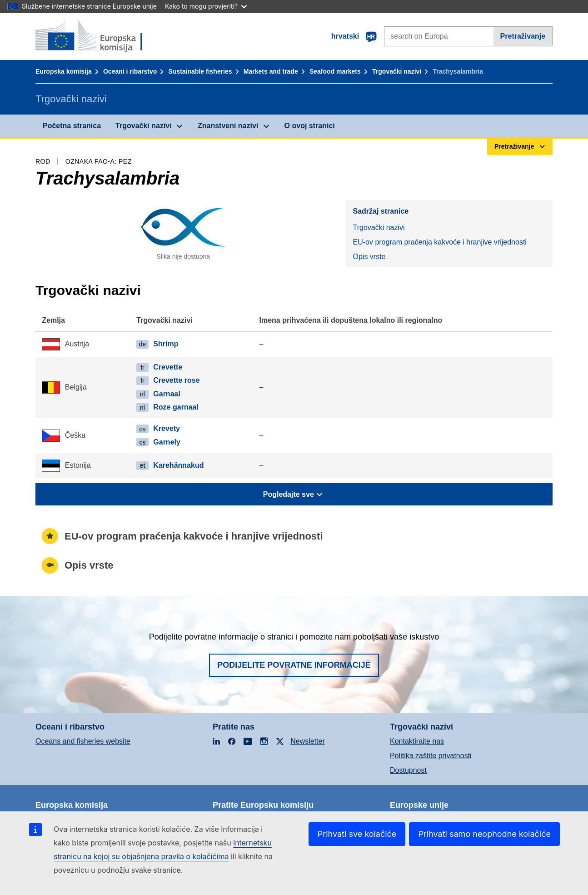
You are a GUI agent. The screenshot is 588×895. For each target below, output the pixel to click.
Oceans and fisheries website (83, 741)
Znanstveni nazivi (228, 126)
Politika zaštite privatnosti (431, 756)
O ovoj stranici (310, 126)
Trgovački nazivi (397, 71)
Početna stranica (72, 126)
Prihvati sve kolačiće (357, 834)
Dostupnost (408, 770)
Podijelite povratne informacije (294, 665)
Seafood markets (335, 71)
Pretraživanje (523, 36)
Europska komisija (64, 71)
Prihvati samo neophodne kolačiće (484, 834)
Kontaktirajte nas (417, 741)
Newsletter (308, 741)
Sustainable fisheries (200, 71)
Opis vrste (369, 257)
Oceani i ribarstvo (130, 71)
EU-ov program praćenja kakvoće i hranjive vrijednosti (439, 242)
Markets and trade (271, 71)
